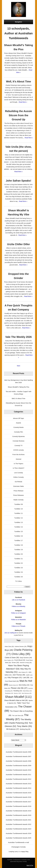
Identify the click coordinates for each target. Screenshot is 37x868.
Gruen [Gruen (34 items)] (15, 662)
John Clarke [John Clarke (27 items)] (23, 672)
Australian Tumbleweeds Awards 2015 (18, 793)
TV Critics (19, 581)
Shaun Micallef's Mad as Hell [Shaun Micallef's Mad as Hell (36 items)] (16, 700)
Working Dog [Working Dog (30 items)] (25, 729)
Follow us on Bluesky (19, 606)
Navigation (19, 22)
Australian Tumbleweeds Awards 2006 (18, 752)
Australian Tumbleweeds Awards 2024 (18, 833)
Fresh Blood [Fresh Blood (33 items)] (20, 660)
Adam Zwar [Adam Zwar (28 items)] (9, 646)
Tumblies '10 (18, 509)
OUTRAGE (18, 482)
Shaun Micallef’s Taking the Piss (18, 387)
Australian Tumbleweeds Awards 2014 (18, 788)
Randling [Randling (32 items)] (18, 691)
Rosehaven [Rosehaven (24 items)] (9, 693)
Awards (18, 423)
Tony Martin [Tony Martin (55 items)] (24, 726)
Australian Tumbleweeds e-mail (18, 842)
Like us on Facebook (18, 600)
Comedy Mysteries (19, 436)
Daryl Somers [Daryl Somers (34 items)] (26, 658)
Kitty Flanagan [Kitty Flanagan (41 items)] (15, 677)
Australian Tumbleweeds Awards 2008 (18, 761)
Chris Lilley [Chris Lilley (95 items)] (21, 654)
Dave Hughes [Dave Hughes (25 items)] (9, 660)
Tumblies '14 (18, 527)
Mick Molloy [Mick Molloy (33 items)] (24, 685)
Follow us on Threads (19, 626)
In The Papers (18, 464)
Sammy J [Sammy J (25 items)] (17, 693)
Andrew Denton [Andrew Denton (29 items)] (21, 646)
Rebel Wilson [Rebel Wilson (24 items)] (27, 691)
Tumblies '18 (18, 545)
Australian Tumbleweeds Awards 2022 (18, 824)
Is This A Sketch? (18, 468)
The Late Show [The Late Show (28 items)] (18, 715)
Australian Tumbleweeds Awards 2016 (18, 797)
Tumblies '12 (18, 518)
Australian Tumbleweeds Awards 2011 (18, 774)
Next (18, 366)
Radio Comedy (18, 500)
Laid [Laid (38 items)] (26, 677)
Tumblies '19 (18, 550)
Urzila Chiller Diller (18, 244)
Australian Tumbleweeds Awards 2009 (18, 766)
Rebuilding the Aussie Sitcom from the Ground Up (18, 115)
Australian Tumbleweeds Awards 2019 (18, 811)
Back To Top (30, 865)
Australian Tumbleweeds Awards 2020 (18, 815)
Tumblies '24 (18, 572)
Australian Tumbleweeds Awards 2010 (18, 770)
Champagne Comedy (19, 847)
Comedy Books (18, 427)
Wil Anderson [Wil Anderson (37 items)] (13, 729)
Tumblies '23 (18, 568)
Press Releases (18, 495)
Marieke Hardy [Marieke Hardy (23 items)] (13, 685)
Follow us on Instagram (18, 613)
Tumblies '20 (18, 554)
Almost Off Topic (18, 418)
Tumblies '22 (18, 563)
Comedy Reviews (18, 441)
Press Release (18, 491)
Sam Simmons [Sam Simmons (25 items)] (27, 693)
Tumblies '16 (18, 536)
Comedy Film (18, 432)
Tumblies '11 (18, 513)
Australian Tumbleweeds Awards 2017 (18, 802)
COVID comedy (19, 450)
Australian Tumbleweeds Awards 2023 (18, 829)
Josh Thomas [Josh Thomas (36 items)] (19, 675)
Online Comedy (18, 477)
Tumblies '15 (18, 531)
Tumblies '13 (18, 522)
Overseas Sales (18, 486)
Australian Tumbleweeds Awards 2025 (18, 838)
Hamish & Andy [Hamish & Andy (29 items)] (26, 663)
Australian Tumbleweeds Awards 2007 (18, 756)
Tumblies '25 (18, 577)
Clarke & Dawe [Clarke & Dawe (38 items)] (12, 658)
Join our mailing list (11, 633)
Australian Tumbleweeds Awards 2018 (18, 806)
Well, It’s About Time (18, 81)
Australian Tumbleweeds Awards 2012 (18, 779)
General (18, 459)
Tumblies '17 (18, 540)
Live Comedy (18, 473)
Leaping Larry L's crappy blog (18, 851)
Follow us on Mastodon (18, 620)
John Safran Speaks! (18, 181)
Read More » (23, 102)
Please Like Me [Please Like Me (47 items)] (19, 688)
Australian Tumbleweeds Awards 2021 (18, 820)
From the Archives (18, 454)
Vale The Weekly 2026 (18, 337)
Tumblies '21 (18, 559)
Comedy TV (19, 445)
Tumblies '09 (18, 504)
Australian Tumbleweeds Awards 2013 (18, 784)
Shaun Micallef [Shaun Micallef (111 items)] (18, 697)
